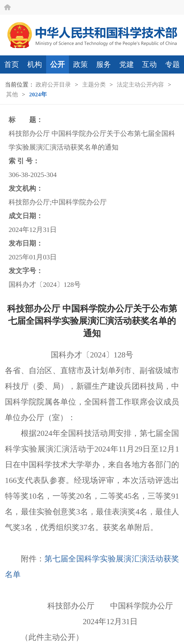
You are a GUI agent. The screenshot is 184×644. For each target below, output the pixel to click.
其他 (12, 94)
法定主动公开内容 (140, 85)
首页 (12, 64)
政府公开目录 (53, 85)
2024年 (38, 94)
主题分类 (94, 85)
